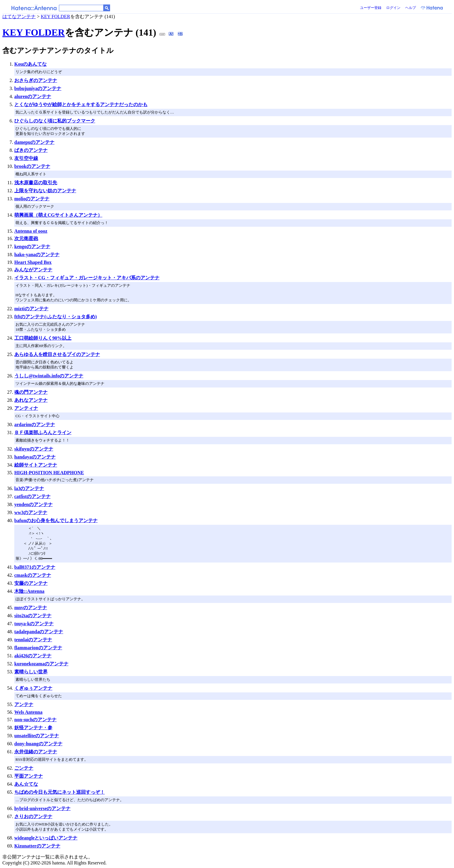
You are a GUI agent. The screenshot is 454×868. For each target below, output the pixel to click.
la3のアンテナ (29, 488)
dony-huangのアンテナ (38, 744)
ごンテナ (24, 768)
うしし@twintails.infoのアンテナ (49, 376)
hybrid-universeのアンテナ (42, 808)
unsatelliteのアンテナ (37, 736)
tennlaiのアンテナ (33, 640)
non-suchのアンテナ (35, 720)
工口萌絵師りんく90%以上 (43, 338)
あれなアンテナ (31, 400)
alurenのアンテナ (33, 96)
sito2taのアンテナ (33, 616)
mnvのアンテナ (31, 608)
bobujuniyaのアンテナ (38, 88)
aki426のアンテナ (33, 656)
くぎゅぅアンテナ (33, 688)
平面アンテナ (29, 776)
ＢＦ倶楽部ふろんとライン (43, 433)
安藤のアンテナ (31, 583)
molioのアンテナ (32, 199)
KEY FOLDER (55, 16)
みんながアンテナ (33, 270)
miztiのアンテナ (31, 309)
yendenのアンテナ (33, 504)
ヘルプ (411, 8)
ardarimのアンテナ (35, 424)
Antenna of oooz (31, 231)
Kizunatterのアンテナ (37, 846)
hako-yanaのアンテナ (37, 255)
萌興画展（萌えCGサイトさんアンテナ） (58, 215)
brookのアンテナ (32, 166)
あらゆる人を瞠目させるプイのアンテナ (57, 354)
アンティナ (26, 408)
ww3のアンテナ (31, 512)
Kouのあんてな (30, 64)
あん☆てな (26, 784)
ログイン (393, 8)
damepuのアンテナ (34, 142)
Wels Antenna (28, 712)
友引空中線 (26, 158)
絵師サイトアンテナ (36, 465)
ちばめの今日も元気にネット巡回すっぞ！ (60, 792)
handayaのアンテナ (35, 457)
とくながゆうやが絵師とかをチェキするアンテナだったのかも (81, 104)
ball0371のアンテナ (35, 567)
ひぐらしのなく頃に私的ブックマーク (55, 121)
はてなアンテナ (19, 16)
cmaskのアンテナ (33, 575)
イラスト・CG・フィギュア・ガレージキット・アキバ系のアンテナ (87, 278)
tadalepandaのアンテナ (39, 632)
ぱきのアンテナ (31, 150)
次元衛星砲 (26, 238)
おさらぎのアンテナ (36, 80)
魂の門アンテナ (31, 392)
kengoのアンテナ (32, 246)
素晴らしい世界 (31, 672)
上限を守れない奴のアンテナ (45, 191)
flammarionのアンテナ (38, 648)
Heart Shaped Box (33, 262)
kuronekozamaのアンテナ (41, 664)
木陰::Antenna (29, 591)
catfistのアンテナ (32, 496)
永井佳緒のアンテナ (36, 752)
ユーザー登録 (371, 8)
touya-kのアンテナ (34, 624)
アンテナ (24, 704)
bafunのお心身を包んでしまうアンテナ (56, 520)
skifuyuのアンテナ (34, 449)
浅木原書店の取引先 (36, 183)
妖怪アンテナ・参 (33, 728)
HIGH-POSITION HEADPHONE (49, 473)
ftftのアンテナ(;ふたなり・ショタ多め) (55, 317)
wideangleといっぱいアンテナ (46, 838)
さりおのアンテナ (33, 816)
